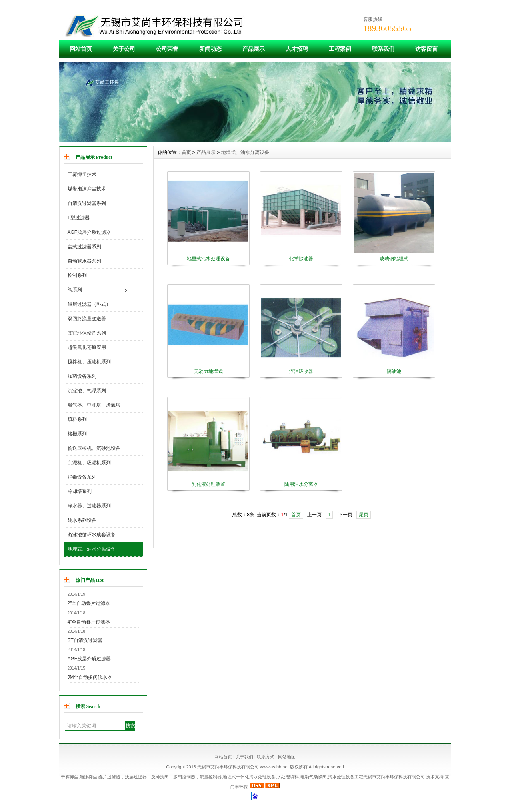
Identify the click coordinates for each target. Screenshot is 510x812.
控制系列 (77, 275)
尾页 (364, 515)
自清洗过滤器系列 (87, 203)
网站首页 (81, 49)
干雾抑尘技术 (82, 174)
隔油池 (394, 371)
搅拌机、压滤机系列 (89, 362)
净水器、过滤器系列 (89, 506)
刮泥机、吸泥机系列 (89, 463)
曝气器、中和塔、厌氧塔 (94, 405)
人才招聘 (297, 49)
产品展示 (254, 49)
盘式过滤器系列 (84, 247)
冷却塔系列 (80, 491)
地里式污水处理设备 (208, 259)
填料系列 (77, 419)
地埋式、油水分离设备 (92, 549)
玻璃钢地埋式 (394, 259)
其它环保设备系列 (87, 333)
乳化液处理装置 (208, 484)
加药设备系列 (82, 376)
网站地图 (287, 757)
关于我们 (244, 757)
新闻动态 (210, 49)
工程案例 (340, 49)
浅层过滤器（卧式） (89, 304)
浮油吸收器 (301, 371)
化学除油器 (301, 259)
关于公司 (124, 49)
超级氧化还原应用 (87, 347)
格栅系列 (77, 434)
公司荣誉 (167, 49)
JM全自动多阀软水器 (90, 677)
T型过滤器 (79, 218)
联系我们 (383, 49)
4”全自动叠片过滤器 (89, 622)
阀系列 (75, 290)
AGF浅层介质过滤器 (89, 232)
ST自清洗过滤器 (85, 640)
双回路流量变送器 (87, 319)
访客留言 (426, 49)
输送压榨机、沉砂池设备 (94, 448)
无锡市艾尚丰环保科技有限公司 (394, 777)
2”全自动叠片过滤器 (89, 603)
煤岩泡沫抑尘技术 (87, 189)
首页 (186, 152)
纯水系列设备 (82, 520)
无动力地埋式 (208, 371)
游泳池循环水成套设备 (92, 535)
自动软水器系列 (84, 261)
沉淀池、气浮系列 (87, 391)
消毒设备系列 (82, 477)
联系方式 (266, 757)
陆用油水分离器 (301, 484)
